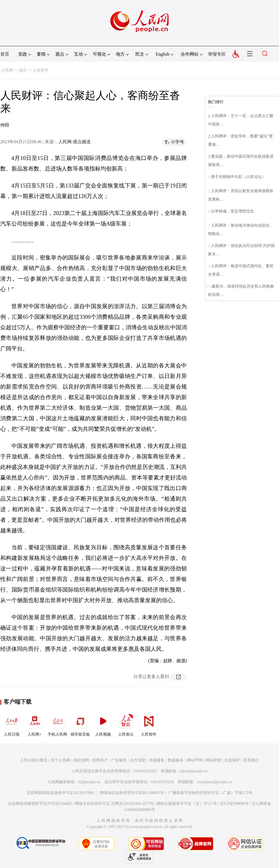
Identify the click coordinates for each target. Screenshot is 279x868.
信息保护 (232, 760)
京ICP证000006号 (234, 804)
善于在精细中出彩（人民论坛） (238, 177)
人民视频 (103, 724)
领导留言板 (80, 724)
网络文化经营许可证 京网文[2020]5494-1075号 (114, 804)
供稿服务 (157, 760)
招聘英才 (100, 760)
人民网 (7, 70)
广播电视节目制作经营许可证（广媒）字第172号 (210, 793)
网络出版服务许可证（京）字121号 (187, 804)
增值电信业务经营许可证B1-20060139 (132, 793)
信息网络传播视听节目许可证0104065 (40, 804)
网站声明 (195, 760)
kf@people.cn (90, 782)
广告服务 (119, 760)
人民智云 (126, 724)
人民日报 (12, 724)
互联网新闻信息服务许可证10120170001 (61, 793)
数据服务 (176, 760)
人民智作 (149, 724)
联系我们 (251, 760)
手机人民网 (57, 724)
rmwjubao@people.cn (214, 782)
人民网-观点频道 (74, 142)
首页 (5, 54)
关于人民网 (60, 760)
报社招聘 (81, 760)
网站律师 (213, 760)
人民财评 (41, 70)
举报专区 (217, 54)
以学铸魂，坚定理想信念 (232, 211)
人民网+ (35, 724)
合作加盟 (138, 760)
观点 (23, 70)
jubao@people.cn (194, 771)
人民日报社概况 (34, 760)
